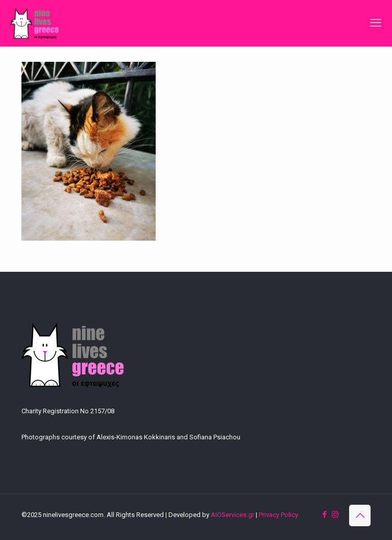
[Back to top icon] (360, 515)
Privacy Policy (278, 515)
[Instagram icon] (335, 514)
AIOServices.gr (232, 515)
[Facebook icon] (324, 514)
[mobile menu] (376, 23)
